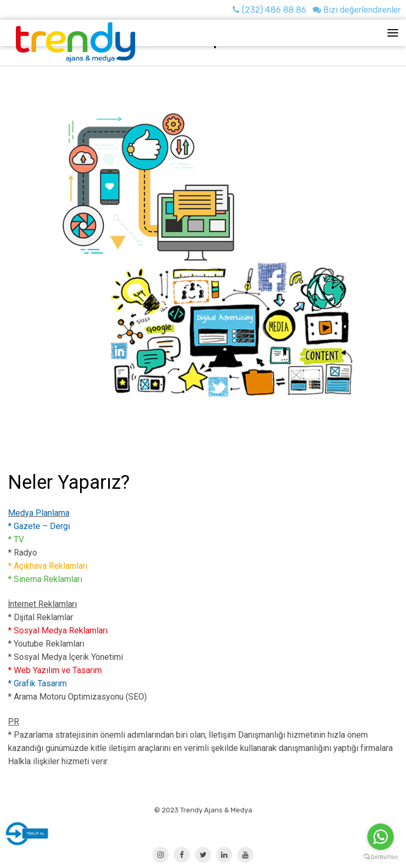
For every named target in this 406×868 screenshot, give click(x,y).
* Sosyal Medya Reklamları (58, 630)
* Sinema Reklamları (45, 579)
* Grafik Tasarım (37, 683)
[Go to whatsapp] (381, 837)
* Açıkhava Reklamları (48, 566)
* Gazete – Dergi (39, 526)
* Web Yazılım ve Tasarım (55, 670)
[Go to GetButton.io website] (381, 857)
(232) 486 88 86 (270, 10)
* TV (16, 539)
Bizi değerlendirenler (357, 10)
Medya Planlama (39, 513)
